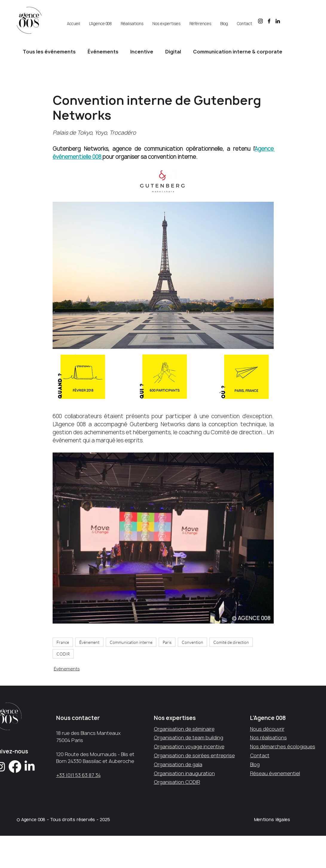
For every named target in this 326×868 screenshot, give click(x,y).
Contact (260, 755)
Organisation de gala (178, 764)
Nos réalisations (268, 738)
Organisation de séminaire (184, 729)
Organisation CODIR (177, 782)
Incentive (142, 52)
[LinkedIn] (30, 767)
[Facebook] (15, 767)
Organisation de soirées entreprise (194, 755)
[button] (100, 21)
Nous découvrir (267, 729)
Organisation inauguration (184, 773)
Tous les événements (49, 52)
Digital (173, 52)
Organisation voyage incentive (189, 747)
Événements (103, 52)
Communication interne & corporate (238, 52)
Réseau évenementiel (275, 773)
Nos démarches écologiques (283, 747)
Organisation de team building (189, 738)
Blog (255, 764)
